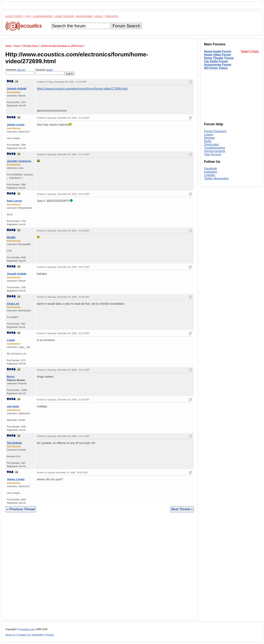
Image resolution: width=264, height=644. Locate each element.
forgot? (50, 70)
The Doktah (14, 443)
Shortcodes (211, 144)
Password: (50, 72)
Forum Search (126, 26)
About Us (10, 635)
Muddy (11, 237)
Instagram (211, 172)
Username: (20, 72)
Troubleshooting (214, 148)
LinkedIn (210, 175)
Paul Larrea (14, 201)
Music (99, 16)
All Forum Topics (216, 68)
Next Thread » (182, 509)
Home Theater (64, 16)
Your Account (213, 154)
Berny (11, 376)
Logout (209, 135)
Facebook (210, 169)
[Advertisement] (100, 569)
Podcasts (112, 16)
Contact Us (24, 635)
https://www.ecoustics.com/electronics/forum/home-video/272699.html (82, 89)
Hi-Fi (28, 16)
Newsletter (38, 635)
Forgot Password (215, 131)
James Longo (16, 124)
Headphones (84, 16)
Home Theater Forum (219, 58)
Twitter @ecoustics (216, 178)
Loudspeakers (43, 16)
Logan (11, 340)
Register (210, 138)
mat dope (13, 406)
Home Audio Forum (218, 51)
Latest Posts (14, 16)
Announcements (215, 151)
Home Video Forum (217, 55)
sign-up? (21, 70)
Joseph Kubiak (17, 88)
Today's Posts (250, 51)
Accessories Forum (218, 65)
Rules (208, 141)
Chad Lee (13, 304)
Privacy (50, 635)
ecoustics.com (27, 629)
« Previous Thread (21, 509)
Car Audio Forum (216, 61)
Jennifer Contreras (19, 161)
